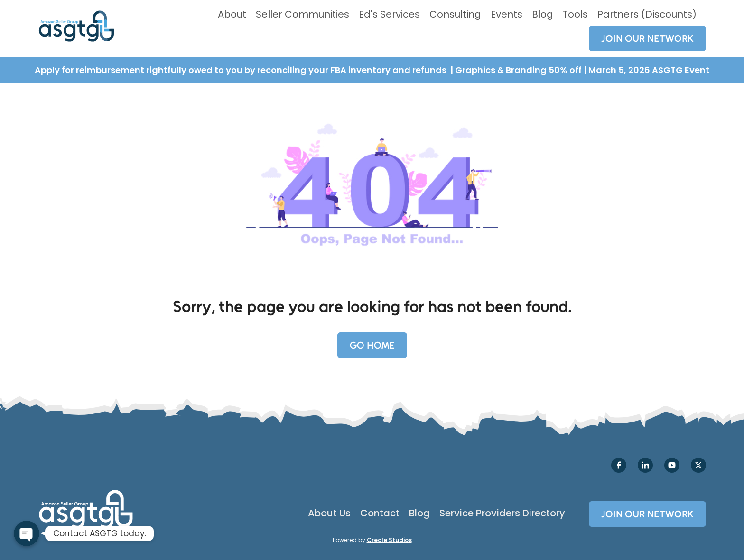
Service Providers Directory (502, 513)
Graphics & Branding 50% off (519, 70)
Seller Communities (302, 14)
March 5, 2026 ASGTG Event (649, 70)
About (232, 14)
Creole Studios (389, 540)
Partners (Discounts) (647, 14)
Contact (380, 513)
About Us (329, 513)
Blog (543, 14)
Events (507, 14)
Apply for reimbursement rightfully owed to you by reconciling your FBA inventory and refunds (242, 70)
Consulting (455, 14)
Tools (575, 14)
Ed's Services (389, 14)
